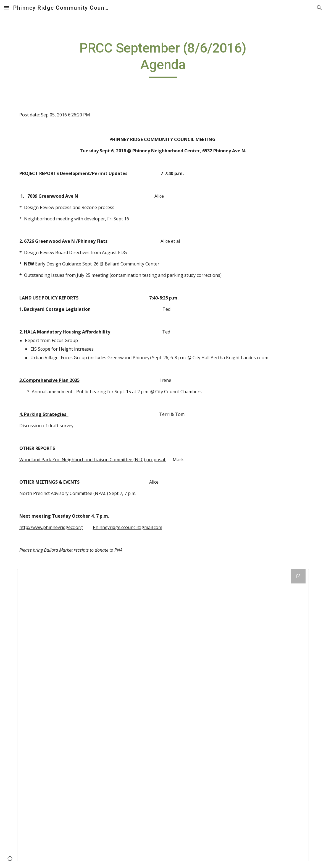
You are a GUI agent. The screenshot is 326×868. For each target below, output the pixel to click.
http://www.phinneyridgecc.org (51, 527)
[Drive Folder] (163, 715)
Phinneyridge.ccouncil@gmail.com (127, 527)
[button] (7, 8)
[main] (163, 59)
